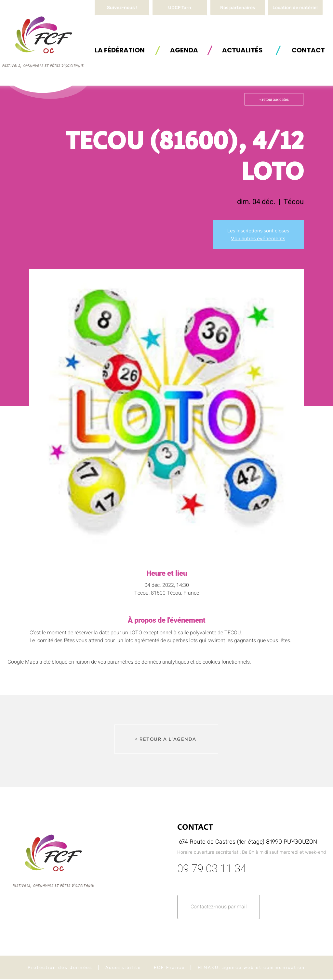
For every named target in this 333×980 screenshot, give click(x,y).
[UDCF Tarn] (180, 8)
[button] (295, 8)
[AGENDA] (184, 50)
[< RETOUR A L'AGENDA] (166, 739)
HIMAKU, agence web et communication (251, 967)
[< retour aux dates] (274, 99)
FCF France (169, 967)
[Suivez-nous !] (122, 8)
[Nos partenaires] (238, 8)
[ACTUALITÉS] (242, 50)
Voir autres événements (258, 238)
